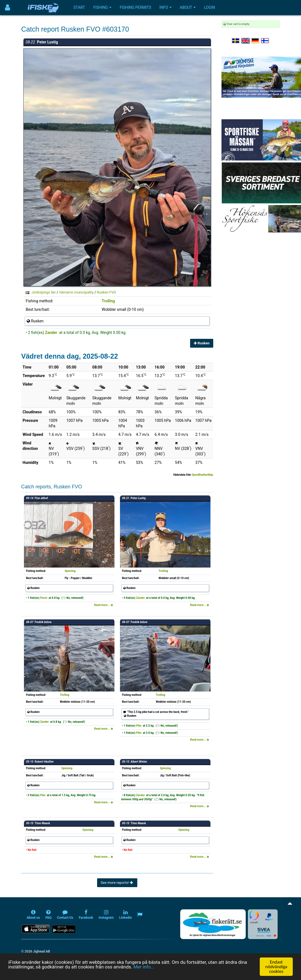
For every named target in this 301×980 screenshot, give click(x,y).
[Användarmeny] (8, 8)
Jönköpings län (43, 292)
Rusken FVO (106, 292)
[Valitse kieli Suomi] (265, 41)
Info (165, 7)
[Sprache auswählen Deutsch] (256, 41)
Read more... (104, 605)
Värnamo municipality (76, 292)
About (188, 7)
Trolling (108, 301)
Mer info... (144, 967)
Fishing (102, 7)
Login (209, 7)
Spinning (70, 571)
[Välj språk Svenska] (236, 41)
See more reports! (117, 883)
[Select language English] (246, 41)
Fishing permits (135, 7)
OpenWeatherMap (202, 475)
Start (79, 7)
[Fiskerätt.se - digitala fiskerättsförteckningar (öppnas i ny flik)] (213, 924)
